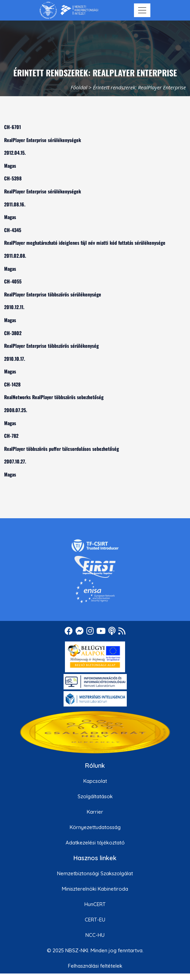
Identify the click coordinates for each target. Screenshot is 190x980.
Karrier (95, 812)
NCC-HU (95, 935)
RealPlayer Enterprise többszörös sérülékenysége (53, 294)
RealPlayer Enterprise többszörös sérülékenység (51, 346)
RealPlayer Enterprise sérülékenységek (43, 140)
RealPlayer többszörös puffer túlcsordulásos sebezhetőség (62, 449)
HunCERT (95, 904)
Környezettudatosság (95, 827)
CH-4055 (13, 281)
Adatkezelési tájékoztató (95, 843)
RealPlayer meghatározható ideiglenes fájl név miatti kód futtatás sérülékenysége (85, 243)
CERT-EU (95, 920)
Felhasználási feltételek (95, 966)
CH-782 (11, 436)
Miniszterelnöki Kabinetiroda (95, 889)
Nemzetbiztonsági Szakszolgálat (95, 873)
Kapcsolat (95, 781)
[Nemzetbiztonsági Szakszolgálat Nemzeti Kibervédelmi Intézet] (69, 10)
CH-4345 (13, 230)
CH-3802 (13, 333)
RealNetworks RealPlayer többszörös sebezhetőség (54, 397)
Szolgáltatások (95, 796)
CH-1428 (12, 384)
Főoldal (79, 87)
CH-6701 (12, 127)
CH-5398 (13, 178)
